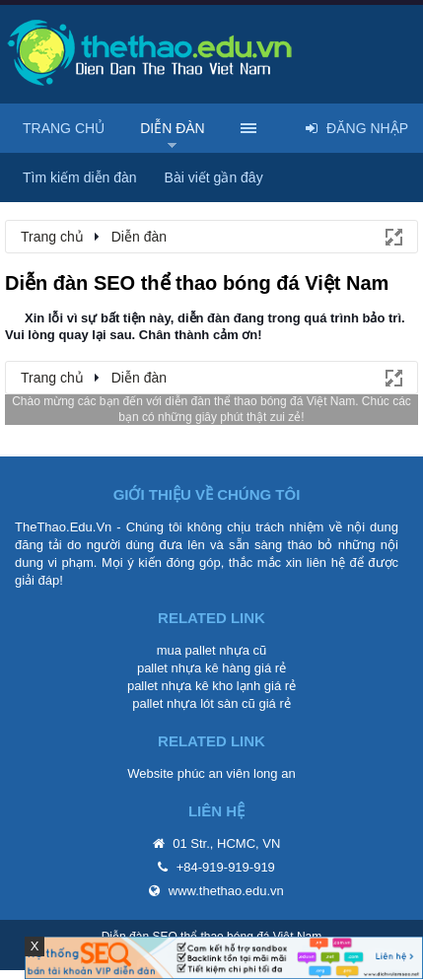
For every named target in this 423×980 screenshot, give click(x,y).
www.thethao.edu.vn (226, 891)
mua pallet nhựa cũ (212, 650)
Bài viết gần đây (214, 177)
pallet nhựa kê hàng (194, 668)
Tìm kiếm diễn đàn (80, 177)
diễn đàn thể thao (211, 401)
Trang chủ (64, 128)
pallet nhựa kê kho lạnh (194, 686)
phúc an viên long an (237, 773)
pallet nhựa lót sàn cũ (194, 703)
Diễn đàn (173, 128)
